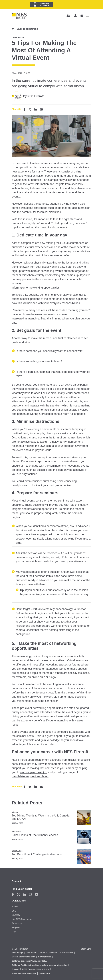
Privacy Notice (45, 957)
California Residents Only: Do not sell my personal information (39, 965)
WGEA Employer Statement (24, 974)
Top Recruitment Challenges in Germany (37, 854)
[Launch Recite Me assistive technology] (42, 5)
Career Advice (18, 37)
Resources (17, 923)
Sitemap (15, 969)
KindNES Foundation (22, 919)
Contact (16, 881)
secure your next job (34, 772)
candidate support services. (30, 776)
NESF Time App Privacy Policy (36, 969)
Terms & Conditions (48, 953)
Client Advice (18, 851)
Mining (15, 812)
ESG (14, 911)
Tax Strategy (17, 953)
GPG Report (31, 953)
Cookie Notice (67, 953)
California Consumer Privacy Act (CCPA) (30, 961)
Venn (89, 949)
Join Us (15, 907)
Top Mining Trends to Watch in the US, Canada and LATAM (41, 817)
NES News (16, 832)
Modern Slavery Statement (23, 957)
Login (14, 932)
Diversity (16, 915)
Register (16, 927)
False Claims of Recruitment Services (35, 835)
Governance (44, 974)
